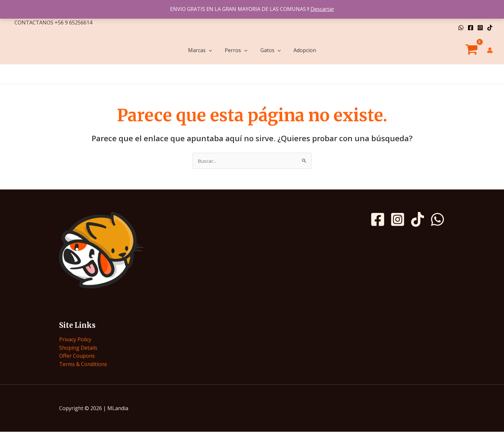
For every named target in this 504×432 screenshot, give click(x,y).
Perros (236, 50)
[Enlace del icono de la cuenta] (490, 50)
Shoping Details (78, 348)
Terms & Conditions (83, 364)
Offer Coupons (77, 356)
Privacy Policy (75, 340)
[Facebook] (471, 28)
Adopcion (305, 50)
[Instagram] (480, 28)
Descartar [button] (322, 9)
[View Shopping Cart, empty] (471, 51)
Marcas (200, 50)
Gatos (271, 50)
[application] (209, 50)
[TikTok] (490, 28)
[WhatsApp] (461, 28)
